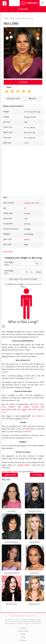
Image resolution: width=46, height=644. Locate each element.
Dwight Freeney (31, 407)
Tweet (5, 252)
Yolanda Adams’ (24, 465)
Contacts (23, 640)
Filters (23, 9)
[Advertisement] (23, 171)
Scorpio (27, 213)
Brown (27, 239)
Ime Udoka (37, 416)
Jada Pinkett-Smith (10, 471)
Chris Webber (10, 407)
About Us (23, 628)
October (28, 203)
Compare (30, 3)
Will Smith (33, 409)
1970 (37, 203)
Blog (23, 637)
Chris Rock (39, 404)
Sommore (27, 431)
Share (10, 252)
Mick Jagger (22, 409)
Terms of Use (23, 631)
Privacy (23, 634)
